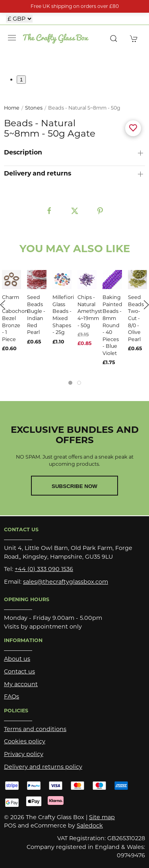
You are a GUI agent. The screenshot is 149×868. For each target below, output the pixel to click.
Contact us (19, 671)
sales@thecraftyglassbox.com (66, 582)
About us (17, 659)
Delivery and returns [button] (38, 174)
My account (21, 684)
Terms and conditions (35, 729)
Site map (102, 817)
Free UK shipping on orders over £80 (75, 6)
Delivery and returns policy (43, 767)
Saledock (90, 826)
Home (12, 108)
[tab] (70, 383)
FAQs (12, 696)
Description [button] (23, 152)
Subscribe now (74, 486)
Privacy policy (24, 754)
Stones (34, 108)
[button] (12, 38)
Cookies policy (25, 741)
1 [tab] (21, 80)
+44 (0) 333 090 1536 (44, 569)
